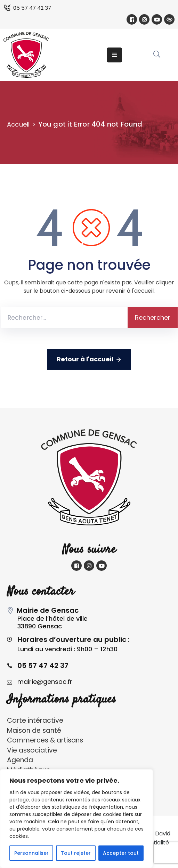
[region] (76, 819)
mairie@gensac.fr (45, 682)
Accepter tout (121, 853)
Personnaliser (31, 853)
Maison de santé (34, 731)
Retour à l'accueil (89, 359)
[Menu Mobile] (114, 55)
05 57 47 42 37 (32, 8)
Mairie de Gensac (48, 610)
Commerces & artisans (45, 740)
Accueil (18, 124)
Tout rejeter (76, 853)
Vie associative (32, 750)
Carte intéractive (35, 720)
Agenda (20, 760)
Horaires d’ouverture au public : (74, 639)
